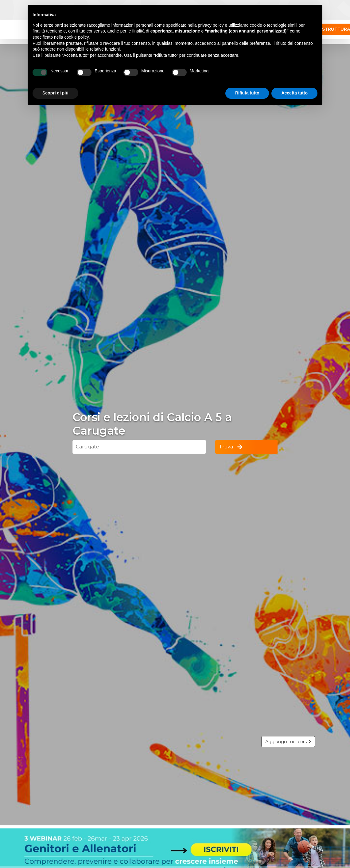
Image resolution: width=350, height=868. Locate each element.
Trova (231, 447)
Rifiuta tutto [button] (247, 93)
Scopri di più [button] (55, 93)
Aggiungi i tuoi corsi (288, 742)
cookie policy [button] (77, 37)
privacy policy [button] (211, 25)
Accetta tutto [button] (294, 93)
